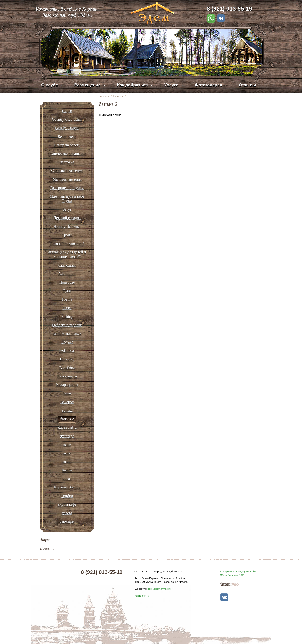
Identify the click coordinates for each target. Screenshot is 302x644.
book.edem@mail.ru (159, 589)
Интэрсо (232, 575)
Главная (104, 96)
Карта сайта (142, 596)
